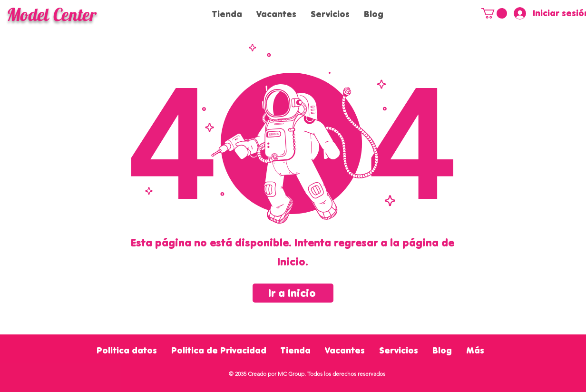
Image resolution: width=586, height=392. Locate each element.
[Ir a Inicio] (293, 293)
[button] (494, 13)
